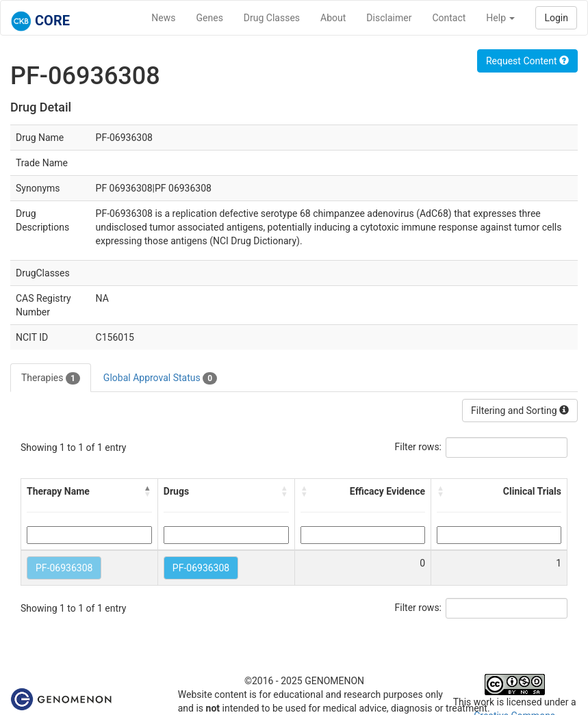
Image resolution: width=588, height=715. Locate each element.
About (333, 18)
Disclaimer (389, 18)
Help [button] (500, 18)
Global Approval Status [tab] (160, 378)
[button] (148, 491)
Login (556, 18)
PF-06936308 (64, 568)
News (163, 18)
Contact (449, 18)
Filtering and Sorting (520, 411)
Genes (210, 18)
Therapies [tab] (51, 378)
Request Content (527, 61)
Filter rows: (419, 447)
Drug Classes (272, 18)
